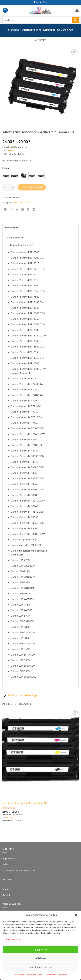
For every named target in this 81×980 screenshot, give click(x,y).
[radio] (6, 176)
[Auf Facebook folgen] (34, 2)
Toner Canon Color (21, 202)
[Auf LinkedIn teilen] (34, 210)
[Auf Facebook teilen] (11, 210)
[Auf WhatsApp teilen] (5, 210)
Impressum (62, 974)
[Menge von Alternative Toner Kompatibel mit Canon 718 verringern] (4, 187)
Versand (11, 150)
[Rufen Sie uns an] (47, 2)
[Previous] (3, 769)
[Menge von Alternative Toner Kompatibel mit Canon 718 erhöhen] (13, 187)
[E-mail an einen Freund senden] (22, 210)
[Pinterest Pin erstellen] (28, 210)
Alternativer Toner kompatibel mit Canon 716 (25, 803)
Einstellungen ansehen (40, 967)
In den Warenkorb (32, 187)
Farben (6, 168)
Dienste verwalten (12, 939)
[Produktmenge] (9, 187)
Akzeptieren (40, 950)
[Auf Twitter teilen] (17, 210)
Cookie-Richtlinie (21, 974)
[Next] (78, 769)
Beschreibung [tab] (11, 227)
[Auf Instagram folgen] (37, 2)
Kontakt (7, 895)
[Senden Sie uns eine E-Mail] (44, 2)
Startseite (14, 30)
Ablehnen (40, 958)
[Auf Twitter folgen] (40, 2)
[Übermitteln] (75, 20)
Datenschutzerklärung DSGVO (43, 974)
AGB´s (6, 864)
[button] (76, 915)
